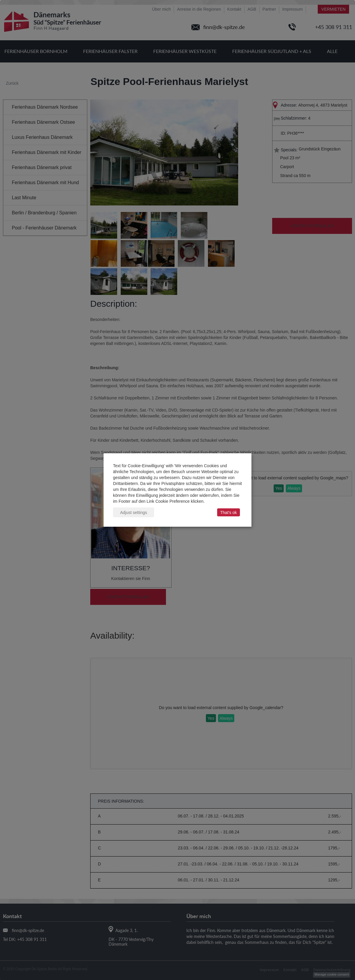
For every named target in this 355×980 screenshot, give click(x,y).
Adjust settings (134, 513)
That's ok (228, 513)
